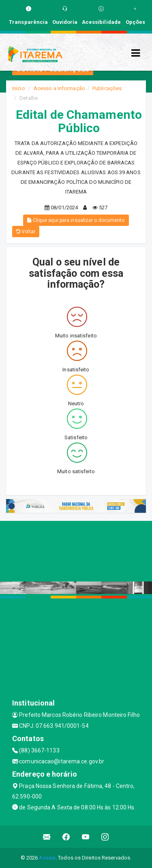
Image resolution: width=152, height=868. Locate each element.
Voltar (26, 232)
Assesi (47, 858)
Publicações (107, 88)
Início (19, 88)
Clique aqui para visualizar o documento (76, 220)
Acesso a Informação (59, 88)
